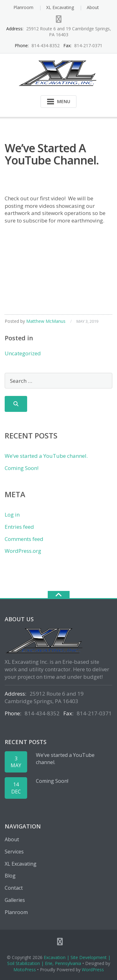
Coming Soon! (22, 468)
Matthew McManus (46, 321)
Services (14, 852)
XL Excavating (60, 7)
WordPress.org (23, 551)
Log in (12, 515)
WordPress (93, 970)
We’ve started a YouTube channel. (46, 456)
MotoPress (25, 970)
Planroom (23, 7)
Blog (10, 876)
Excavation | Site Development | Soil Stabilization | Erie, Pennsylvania (59, 960)
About (93, 7)
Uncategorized (23, 353)
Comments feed (24, 539)
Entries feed (19, 527)
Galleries (15, 900)
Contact (14, 888)
